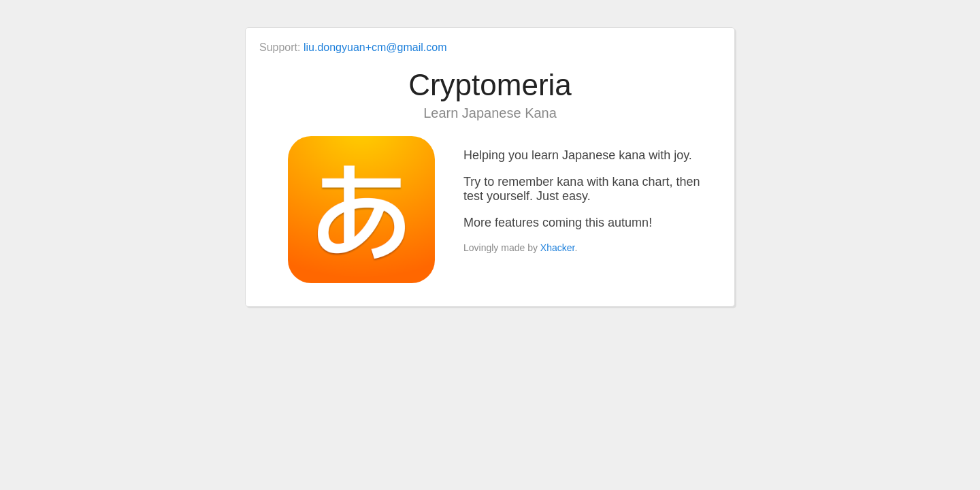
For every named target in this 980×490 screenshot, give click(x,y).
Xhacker (558, 248)
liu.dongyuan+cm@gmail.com (375, 47)
